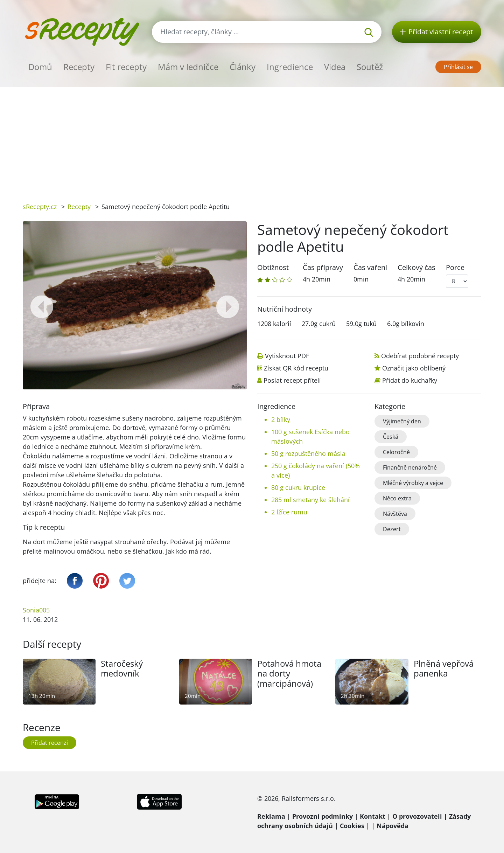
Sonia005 (36, 610)
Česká (391, 437)
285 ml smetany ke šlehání (310, 500)
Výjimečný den (402, 421)
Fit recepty (126, 67)
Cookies (352, 826)
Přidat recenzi (50, 743)
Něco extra (397, 498)
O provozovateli (417, 816)
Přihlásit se (458, 67)
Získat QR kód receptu (296, 368)
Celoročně (396, 452)
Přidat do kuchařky (410, 380)
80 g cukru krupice (298, 487)
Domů (40, 67)
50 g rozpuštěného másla (308, 453)
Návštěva (395, 514)
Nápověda (393, 826)
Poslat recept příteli (292, 380)
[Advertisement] (252, 140)
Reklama (271, 816)
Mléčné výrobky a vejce (413, 483)
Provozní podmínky (323, 816)
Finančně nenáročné (410, 467)
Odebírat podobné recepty (420, 356)
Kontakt (373, 816)
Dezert (392, 529)
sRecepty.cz (40, 207)
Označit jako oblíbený (414, 368)
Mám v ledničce (188, 67)
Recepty (79, 67)
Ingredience (290, 67)
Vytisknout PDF (287, 356)
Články (243, 67)
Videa (335, 67)
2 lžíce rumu (289, 512)
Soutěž (370, 67)
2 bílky (281, 419)
